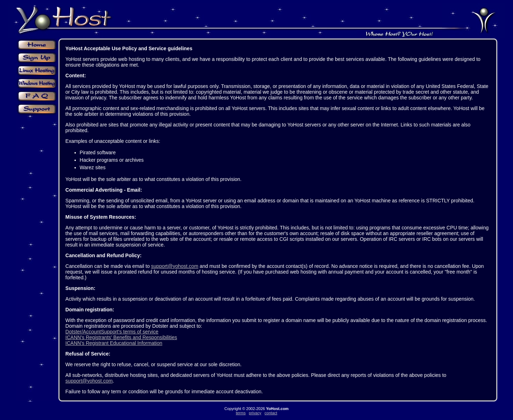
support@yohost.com (175, 266)
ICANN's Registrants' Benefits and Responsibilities (121, 337)
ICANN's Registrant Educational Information (114, 343)
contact (271, 413)
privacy (255, 413)
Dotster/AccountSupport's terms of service (112, 332)
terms (241, 413)
